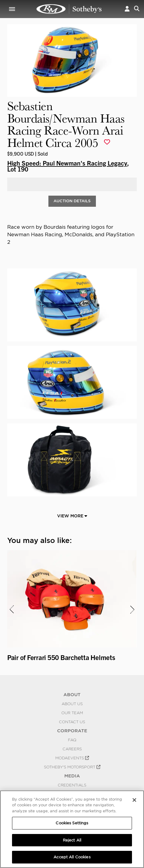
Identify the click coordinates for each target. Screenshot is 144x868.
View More (72, 516)
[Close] (134, 800)
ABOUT (72, 695)
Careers (72, 749)
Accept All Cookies (72, 857)
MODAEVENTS (72, 758)
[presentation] (11, 609)
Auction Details (72, 201)
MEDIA (72, 776)
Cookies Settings (72, 823)
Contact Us (72, 722)
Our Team (72, 713)
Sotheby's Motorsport (72, 767)
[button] (127, 9)
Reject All (72, 840)
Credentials (72, 785)
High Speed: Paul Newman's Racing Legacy (67, 163)
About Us (72, 704)
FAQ (72, 740)
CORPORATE (72, 731)
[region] (72, 829)
